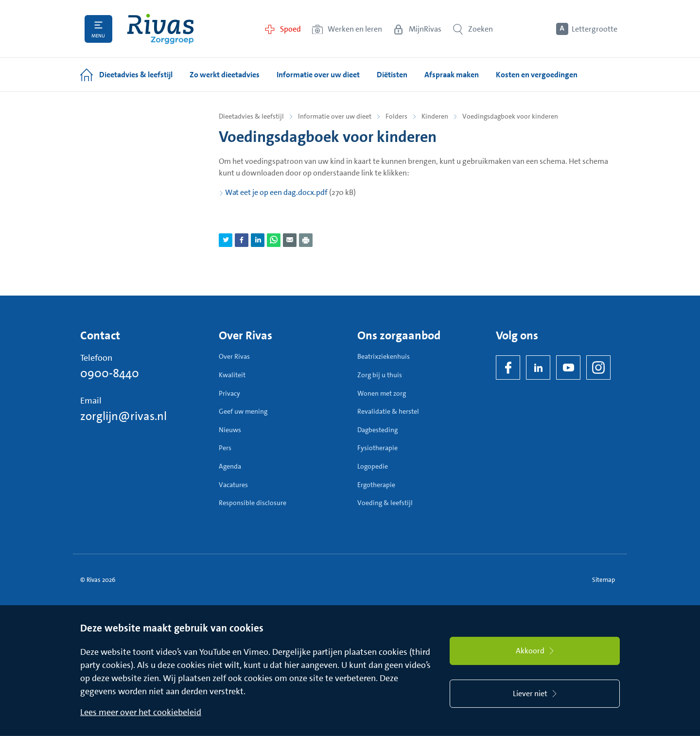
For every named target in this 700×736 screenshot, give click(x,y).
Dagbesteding (377, 430)
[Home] (160, 29)
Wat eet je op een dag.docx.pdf (276, 192)
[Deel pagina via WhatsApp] (274, 240)
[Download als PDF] (306, 240)
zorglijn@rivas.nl (123, 416)
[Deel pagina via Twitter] (226, 240)
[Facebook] (508, 368)
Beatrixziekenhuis (384, 356)
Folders (396, 116)
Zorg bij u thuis (380, 375)
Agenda (230, 466)
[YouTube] (568, 368)
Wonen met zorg (382, 393)
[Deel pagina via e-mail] (290, 240)
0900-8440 (110, 373)
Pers (225, 448)
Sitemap (604, 580)
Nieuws (230, 430)
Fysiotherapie (377, 448)
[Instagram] (598, 368)
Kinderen (435, 116)
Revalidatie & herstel (388, 411)
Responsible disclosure (253, 503)
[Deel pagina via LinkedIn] (258, 240)
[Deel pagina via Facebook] (242, 240)
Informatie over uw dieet (335, 116)
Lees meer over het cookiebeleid (141, 712)
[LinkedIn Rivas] (538, 368)
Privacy (229, 393)
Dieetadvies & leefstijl (251, 116)
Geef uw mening (243, 411)
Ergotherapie (376, 485)
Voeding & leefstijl (385, 503)
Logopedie (373, 466)
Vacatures (233, 485)
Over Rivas (234, 356)
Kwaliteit (232, 375)
